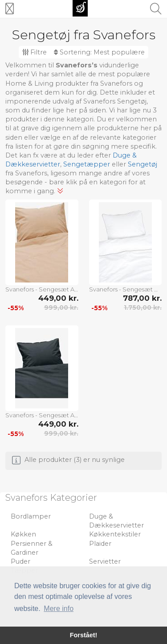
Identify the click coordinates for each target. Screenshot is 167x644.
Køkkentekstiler (115, 534)
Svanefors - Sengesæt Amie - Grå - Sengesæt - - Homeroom (42, 415)
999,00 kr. (61, 307)
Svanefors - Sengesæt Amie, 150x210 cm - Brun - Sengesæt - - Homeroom (42, 289)
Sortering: (99, 52)
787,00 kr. (142, 298)
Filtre (35, 52)
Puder (20, 561)
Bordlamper (31, 516)
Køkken (23, 534)
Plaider (100, 544)
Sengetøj (143, 164)
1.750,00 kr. (143, 307)
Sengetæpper (87, 164)
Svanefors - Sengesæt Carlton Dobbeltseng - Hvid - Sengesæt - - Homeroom (126, 289)
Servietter (105, 561)
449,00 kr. (58, 298)
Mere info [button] (59, 609)
